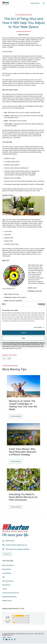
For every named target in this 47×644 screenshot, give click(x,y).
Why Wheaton (6, 585)
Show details (38, 327)
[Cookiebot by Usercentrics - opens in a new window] (38, 304)
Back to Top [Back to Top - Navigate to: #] (41, 634)
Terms (9, 637)
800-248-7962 (35, 3)
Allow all (24, 333)
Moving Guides (7, 569)
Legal (4, 637)
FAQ (3, 577)
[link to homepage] (6, 3)
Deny (24, 338)
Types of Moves (7, 573)
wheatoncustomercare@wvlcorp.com (16, 545)
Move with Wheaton (8, 565)
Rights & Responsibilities (9, 597)
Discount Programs (8, 581)
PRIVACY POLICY (7, 601)
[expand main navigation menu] (44, 3)
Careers (5, 589)
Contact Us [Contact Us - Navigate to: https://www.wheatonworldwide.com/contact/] (7, 554)
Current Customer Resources (11, 593)
